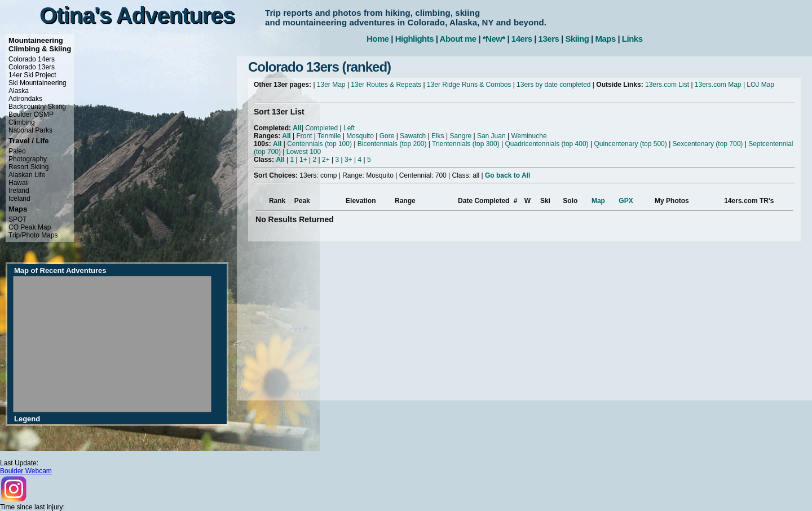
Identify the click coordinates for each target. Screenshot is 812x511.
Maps (605, 39)
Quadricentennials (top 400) (546, 144)
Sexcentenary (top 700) (708, 144)
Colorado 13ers (32, 67)
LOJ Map (760, 85)
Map (598, 201)
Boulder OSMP (31, 114)
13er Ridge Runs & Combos (469, 85)
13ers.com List (667, 85)
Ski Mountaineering (37, 83)
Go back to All (507, 175)
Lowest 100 (304, 152)
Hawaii (19, 183)
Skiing (577, 39)
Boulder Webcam (26, 471)
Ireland (19, 191)
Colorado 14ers (32, 59)
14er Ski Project (32, 75)
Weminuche (529, 136)
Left (349, 128)
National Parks (30, 130)
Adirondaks (25, 99)
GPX (626, 201)
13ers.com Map (718, 85)
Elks (438, 136)
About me (458, 39)
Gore (387, 136)
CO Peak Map (30, 227)
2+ (326, 160)
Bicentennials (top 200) (392, 144)
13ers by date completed (553, 85)
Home (378, 39)
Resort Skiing (28, 167)
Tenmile (329, 136)
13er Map (331, 85)
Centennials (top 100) (319, 144)
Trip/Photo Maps (33, 235)
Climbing (22, 122)
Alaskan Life (27, 175)
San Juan (491, 136)
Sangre (460, 136)
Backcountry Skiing (37, 107)
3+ (348, 160)
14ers (522, 39)
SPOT (18, 219)
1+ (303, 160)
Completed (321, 128)
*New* (494, 39)
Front (304, 136)
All (297, 128)
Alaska (19, 91)
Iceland (19, 199)
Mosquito (360, 136)
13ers (549, 39)
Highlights (414, 39)
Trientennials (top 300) (466, 144)
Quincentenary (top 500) (630, 144)
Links (632, 39)
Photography (28, 159)
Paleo (17, 151)
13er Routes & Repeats (386, 85)
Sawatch (413, 136)
